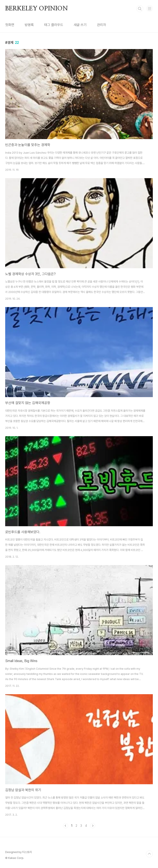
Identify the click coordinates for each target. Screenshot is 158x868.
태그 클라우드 (54, 25)
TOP (149, 854)
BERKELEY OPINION (37, 9)
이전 (66, 826)
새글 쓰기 (80, 25)
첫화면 (10, 25)
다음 (93, 826)
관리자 (102, 25)
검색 (140, 9)
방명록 (29, 25)
